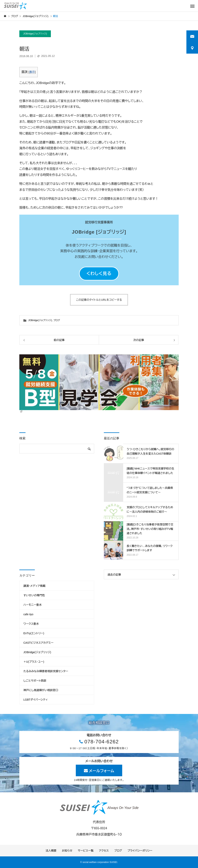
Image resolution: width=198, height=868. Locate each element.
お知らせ (67, 851)
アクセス (104, 851)
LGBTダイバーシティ (36, 700)
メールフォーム (102, 771)
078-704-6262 (102, 742)
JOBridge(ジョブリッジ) (35, 34)
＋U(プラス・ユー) (34, 662)
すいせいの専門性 (34, 595)
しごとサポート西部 (35, 681)
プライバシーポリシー (140, 851)
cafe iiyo (28, 614)
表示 (32, 72)
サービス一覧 (86, 851)
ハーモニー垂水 (33, 605)
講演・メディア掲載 (34, 586)
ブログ (57, 320)
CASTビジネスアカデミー (38, 643)
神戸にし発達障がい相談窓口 (41, 690)
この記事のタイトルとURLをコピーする (99, 300)
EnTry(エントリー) (34, 633)
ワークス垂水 (31, 624)
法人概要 (51, 851)
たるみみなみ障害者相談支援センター (46, 671)
